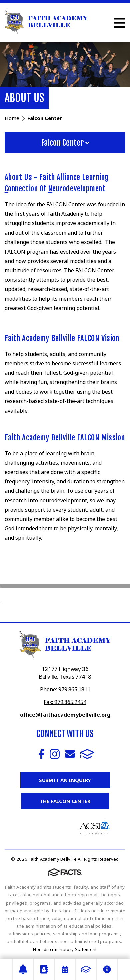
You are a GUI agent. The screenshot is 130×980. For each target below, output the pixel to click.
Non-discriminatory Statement (65, 949)
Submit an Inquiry (65, 780)
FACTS (87, 754)
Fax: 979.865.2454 (65, 702)
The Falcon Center (65, 801)
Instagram (55, 754)
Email (70, 754)
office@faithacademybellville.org (65, 715)
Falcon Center (65, 143)
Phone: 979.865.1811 (65, 689)
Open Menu (119, 23)
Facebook (41, 754)
